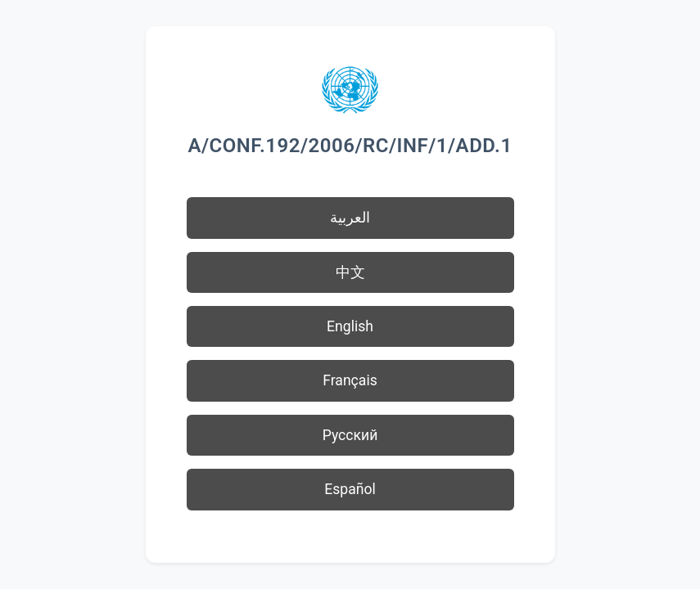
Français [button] (350, 380)
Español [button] (350, 489)
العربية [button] (350, 218)
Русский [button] (350, 435)
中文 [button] (350, 272)
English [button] (350, 326)
